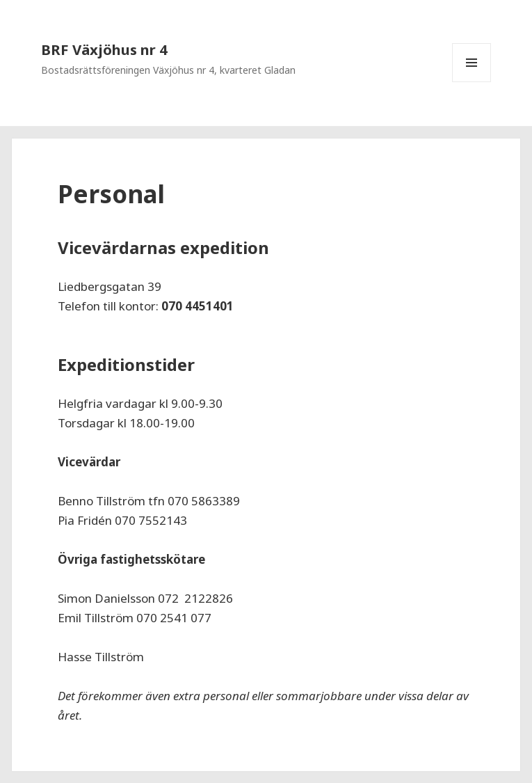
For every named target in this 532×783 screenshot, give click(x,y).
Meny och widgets (472, 82)
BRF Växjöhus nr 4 (104, 49)
